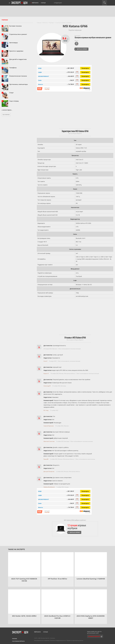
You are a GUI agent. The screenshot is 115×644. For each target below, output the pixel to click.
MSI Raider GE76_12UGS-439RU (24, 616)
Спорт (11, 93)
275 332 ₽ (70, 72)
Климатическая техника (18, 76)
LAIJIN (40, 72)
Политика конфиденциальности (58, 640)
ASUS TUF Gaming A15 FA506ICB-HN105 (24, 580)
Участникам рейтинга (18, 641)
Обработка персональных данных (75, 640)
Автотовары (14, 43)
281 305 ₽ (70, 68)
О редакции (58, 3)
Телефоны (13, 68)
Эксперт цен (19, 3)
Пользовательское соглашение (42, 640)
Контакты (53, 638)
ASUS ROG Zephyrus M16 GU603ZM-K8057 (91, 617)
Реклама (15, 639)
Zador (40, 80)
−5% (77, 72)
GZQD (40, 491)
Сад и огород (14, 101)
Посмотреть (85, 68)
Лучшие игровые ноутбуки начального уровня (93, 38)
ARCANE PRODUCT (44, 76)
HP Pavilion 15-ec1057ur (57, 579)
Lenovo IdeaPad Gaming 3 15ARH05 (91, 579)
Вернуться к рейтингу (81, 49)
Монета (41, 84)
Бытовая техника (15, 26)
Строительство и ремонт (18, 34)
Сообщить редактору (94, 636)
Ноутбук (47, 89)
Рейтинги (35, 3)
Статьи (43, 3)
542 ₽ (71, 80)
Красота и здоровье (16, 51)
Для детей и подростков (18, 59)
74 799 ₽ (70, 84)
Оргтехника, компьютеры (19, 84)
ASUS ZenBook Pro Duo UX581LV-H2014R (57, 617)
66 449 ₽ (70, 76)
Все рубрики (6, 115)
